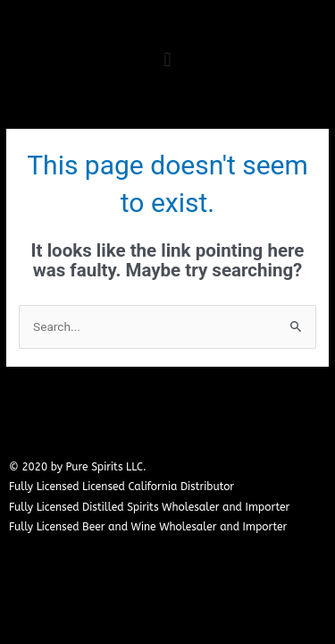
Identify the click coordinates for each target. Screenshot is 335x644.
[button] (167, 59)
